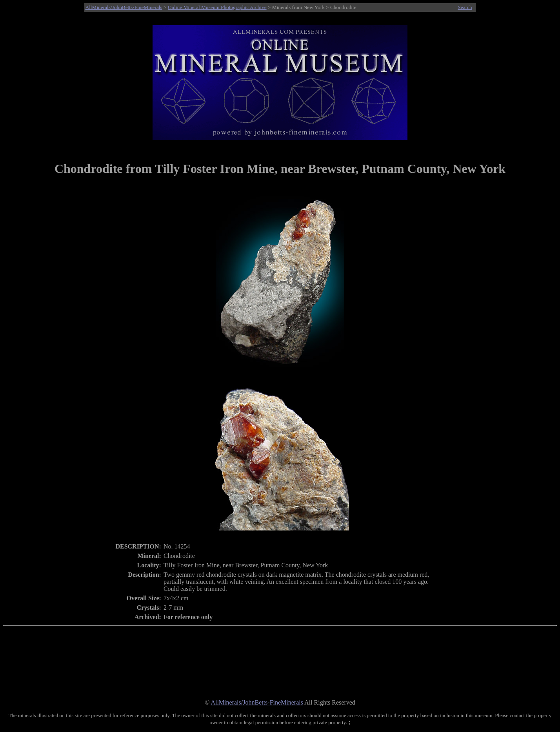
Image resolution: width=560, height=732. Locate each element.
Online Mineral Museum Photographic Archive (217, 7)
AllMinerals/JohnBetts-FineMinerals (124, 7)
